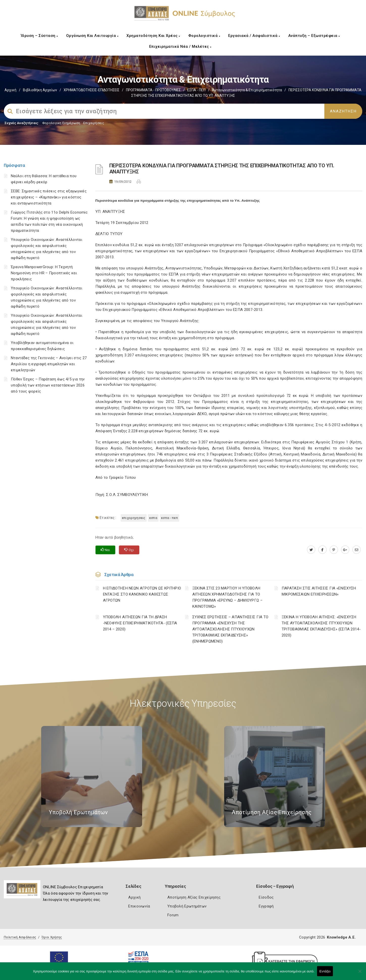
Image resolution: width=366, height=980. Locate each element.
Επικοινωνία (139, 906)
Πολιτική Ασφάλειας (20, 937)
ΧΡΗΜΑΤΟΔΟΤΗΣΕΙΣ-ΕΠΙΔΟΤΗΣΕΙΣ (92, 90)
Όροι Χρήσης (52, 937)
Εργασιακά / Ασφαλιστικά (254, 36)
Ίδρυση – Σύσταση (39, 36)
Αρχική (10, 90)
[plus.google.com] (345, 550)
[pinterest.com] (334, 550)
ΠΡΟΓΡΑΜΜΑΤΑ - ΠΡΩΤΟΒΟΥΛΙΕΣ (153, 90)
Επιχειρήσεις (94, 123)
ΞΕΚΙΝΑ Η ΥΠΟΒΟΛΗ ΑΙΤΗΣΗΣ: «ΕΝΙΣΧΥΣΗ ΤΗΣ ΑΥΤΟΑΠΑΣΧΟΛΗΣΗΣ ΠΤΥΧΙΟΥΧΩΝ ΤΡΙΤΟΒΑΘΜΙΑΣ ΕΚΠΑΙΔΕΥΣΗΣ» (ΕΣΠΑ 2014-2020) (321, 626)
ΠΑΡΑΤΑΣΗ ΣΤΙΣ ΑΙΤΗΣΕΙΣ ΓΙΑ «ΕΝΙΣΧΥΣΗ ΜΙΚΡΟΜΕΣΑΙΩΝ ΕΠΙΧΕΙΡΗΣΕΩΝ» (319, 591)
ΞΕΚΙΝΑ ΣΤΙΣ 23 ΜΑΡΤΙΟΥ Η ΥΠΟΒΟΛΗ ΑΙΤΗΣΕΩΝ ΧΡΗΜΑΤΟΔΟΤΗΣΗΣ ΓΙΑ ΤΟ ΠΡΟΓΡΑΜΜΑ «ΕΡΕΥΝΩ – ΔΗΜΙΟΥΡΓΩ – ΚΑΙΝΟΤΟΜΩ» (227, 597)
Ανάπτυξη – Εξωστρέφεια (314, 36)
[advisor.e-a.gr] (357, 550)
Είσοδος (266, 897)
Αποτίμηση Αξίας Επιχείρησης (194, 897)
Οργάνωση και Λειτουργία (92, 36)
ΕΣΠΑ (153, 518)
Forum (173, 915)
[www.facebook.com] (322, 550)
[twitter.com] (311, 550)
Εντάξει (325, 971)
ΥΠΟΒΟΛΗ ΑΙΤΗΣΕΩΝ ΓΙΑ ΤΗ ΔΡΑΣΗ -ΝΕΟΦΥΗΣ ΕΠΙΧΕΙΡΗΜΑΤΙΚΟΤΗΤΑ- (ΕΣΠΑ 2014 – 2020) (140, 623)
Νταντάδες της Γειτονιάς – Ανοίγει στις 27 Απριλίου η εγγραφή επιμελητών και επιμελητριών (49, 364)
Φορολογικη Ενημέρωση (61, 123)
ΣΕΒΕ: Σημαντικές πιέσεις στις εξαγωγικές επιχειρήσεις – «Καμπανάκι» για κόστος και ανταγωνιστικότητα (49, 197)
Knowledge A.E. (341, 937)
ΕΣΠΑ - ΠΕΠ (196, 90)
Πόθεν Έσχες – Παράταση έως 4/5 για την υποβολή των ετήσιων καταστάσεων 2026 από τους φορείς (48, 385)
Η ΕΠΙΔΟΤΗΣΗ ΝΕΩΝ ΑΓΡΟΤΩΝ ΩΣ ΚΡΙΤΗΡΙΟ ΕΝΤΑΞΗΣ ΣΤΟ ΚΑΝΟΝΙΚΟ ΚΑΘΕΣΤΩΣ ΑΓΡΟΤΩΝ (142, 594)
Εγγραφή (266, 906)
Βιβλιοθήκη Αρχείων (40, 90)
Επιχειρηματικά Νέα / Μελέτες (180, 47)
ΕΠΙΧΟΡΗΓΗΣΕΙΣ (134, 518)
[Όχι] (360, 974)
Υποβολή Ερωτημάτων (187, 906)
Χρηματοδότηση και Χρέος (153, 36)
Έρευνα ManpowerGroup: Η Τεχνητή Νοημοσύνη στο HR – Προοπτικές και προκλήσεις (44, 273)
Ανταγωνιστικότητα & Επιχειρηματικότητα (247, 90)
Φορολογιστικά (204, 36)
